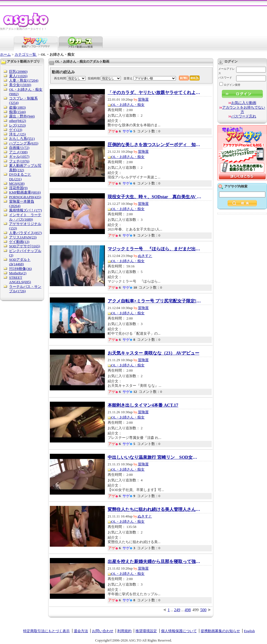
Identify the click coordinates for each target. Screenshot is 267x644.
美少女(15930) (20, 85)
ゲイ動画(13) (19, 242)
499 (196, 610)
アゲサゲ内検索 (236, 186)
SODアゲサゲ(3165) (25, 246)
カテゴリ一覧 (26, 54)
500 (204, 610)
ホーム (5, 54)
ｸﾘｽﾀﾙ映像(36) (21, 269)
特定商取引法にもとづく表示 (46, 631)
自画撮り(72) (19, 148)
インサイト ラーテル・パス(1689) (25, 217)
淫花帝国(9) (18, 188)
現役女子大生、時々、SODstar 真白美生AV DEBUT (154, 197)
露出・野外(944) (22, 116)
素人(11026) (18, 76)
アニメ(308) (18, 152)
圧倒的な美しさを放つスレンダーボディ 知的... (154, 145)
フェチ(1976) (19, 161)
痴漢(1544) (17, 112)
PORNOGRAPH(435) (25, 197)
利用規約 (124, 631)
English (249, 631)
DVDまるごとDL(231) (20, 177)
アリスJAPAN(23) (23, 237)
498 (188, 610)
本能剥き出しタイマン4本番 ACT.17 (143, 405)
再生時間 (60, 78)
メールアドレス (227, 71)
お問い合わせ (103, 631)
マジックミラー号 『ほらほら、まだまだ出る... (154, 249)
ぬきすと (145, 256)
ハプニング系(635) (24, 143)
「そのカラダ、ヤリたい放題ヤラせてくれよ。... (154, 93)
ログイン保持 (230, 85)
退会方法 (81, 631)
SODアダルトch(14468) (20, 262)
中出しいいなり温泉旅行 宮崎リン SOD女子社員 (154, 457)
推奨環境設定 (146, 631)
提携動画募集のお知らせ (220, 631)
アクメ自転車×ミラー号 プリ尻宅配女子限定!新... (154, 301)
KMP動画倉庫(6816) (25, 192)
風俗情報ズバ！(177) (25, 210)
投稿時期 (94, 78)
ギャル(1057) (19, 156)
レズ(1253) (17, 125)
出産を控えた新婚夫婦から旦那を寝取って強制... (154, 562)
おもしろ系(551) (22, 139)
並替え (128, 78)
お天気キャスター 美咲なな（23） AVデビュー (153, 353)
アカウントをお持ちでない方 (244, 110)
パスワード (225, 78)
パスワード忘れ (244, 116)
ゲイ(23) (16, 130)
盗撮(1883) (17, 107)
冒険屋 (143, 99)
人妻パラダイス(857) (25, 233)
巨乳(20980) (18, 72)
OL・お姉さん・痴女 (128, 105)
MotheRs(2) (18, 273)
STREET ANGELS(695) (20, 280)
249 (177, 610)
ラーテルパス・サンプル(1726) (25, 289)
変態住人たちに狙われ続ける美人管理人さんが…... (154, 509)
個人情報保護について (179, 631)
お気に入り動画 (244, 103)
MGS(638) (17, 183)
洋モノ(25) (17, 134)
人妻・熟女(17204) (24, 80)
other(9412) (17, 121)
